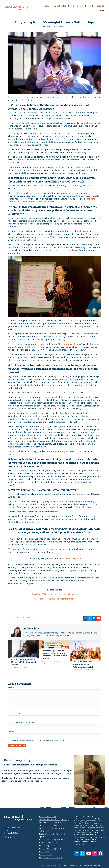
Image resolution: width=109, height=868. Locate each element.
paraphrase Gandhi (71, 344)
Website (11, 731)
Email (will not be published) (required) (22, 722)
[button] (76, 853)
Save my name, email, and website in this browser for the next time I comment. (38, 740)
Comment (12, 687)
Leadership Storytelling (16, 617)
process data (70, 250)
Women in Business (33, 617)
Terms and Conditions (83, 865)
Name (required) (14, 713)
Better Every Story (74, 558)
